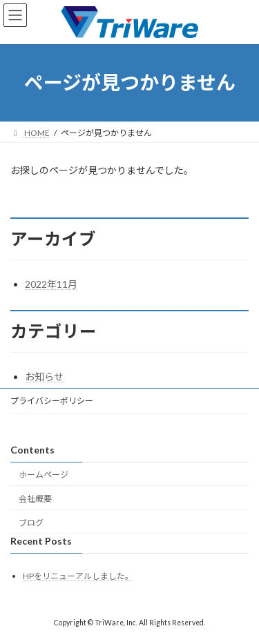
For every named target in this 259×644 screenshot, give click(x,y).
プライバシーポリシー (52, 401)
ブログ (31, 523)
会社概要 (35, 499)
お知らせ (44, 377)
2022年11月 (51, 284)
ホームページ (44, 475)
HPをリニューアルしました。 (78, 577)
